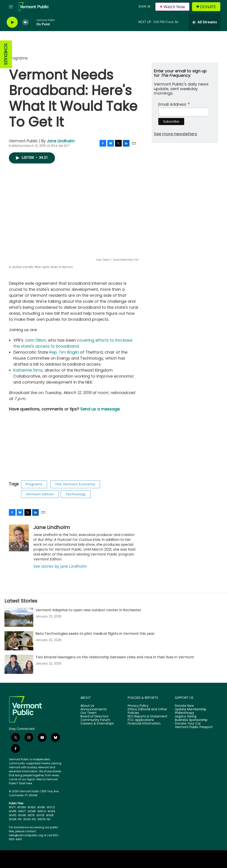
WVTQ (51, 807)
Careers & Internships (97, 724)
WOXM (22, 807)
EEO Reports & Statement (148, 717)
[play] (12, 22)
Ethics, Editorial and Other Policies (147, 711)
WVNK (41, 807)
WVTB (40, 815)
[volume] (25, 22)
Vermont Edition (40, 494)
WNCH (42, 811)
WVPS (13, 815)
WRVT (22, 811)
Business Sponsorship (191, 720)
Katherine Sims (28, 370)
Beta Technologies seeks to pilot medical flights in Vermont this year (95, 634)
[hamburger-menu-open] (11, 7)
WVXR (22, 815)
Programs (18, 58)
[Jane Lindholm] (19, 538)
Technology (76, 494)
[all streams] (204, 22)
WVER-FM (15, 819)
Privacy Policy (138, 706)
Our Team (88, 713)
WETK (31, 815)
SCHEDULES (6, 54)
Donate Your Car (188, 724)
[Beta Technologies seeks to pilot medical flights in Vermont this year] (19, 641)
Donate (208, 7)
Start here (25, 783)
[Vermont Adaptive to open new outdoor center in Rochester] (19, 617)
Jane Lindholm (61, 141)
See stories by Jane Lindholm (60, 566)
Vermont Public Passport (194, 727)
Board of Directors (94, 717)
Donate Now (184, 706)
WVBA (31, 807)
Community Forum (95, 720)
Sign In (145, 6)
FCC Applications (141, 720)
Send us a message (100, 409)
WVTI (12, 807)
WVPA (51, 811)
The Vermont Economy (75, 484)
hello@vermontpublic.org (26, 835)
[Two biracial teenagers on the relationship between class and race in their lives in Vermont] (19, 664)
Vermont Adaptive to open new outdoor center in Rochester (88, 610)
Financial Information (144, 724)
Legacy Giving (186, 717)
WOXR (32, 811)
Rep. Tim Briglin (64, 352)
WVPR (13, 811)
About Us (87, 706)
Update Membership (191, 709)
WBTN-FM (44, 819)
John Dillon (35, 340)
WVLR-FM (29, 819)
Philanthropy (185, 713)
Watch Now (172, 7)
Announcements (94, 709)
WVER (50, 815)
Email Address (174, 104)
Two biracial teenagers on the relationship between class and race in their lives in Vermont (115, 657)
